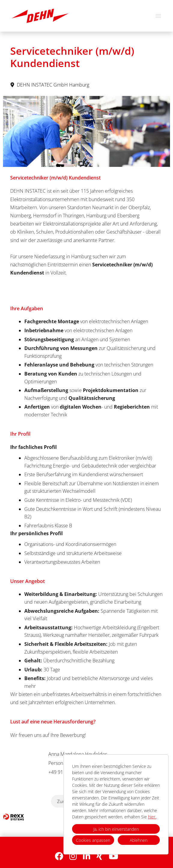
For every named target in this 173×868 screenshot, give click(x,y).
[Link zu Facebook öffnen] (59, 856)
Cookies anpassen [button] (93, 840)
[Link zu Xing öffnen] (100, 856)
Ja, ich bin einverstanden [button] (116, 829)
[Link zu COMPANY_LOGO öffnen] (40, 16)
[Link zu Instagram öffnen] (73, 856)
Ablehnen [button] (139, 840)
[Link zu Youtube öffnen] (114, 856)
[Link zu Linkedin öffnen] (87, 856)
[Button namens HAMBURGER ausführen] (158, 16)
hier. (152, 817)
